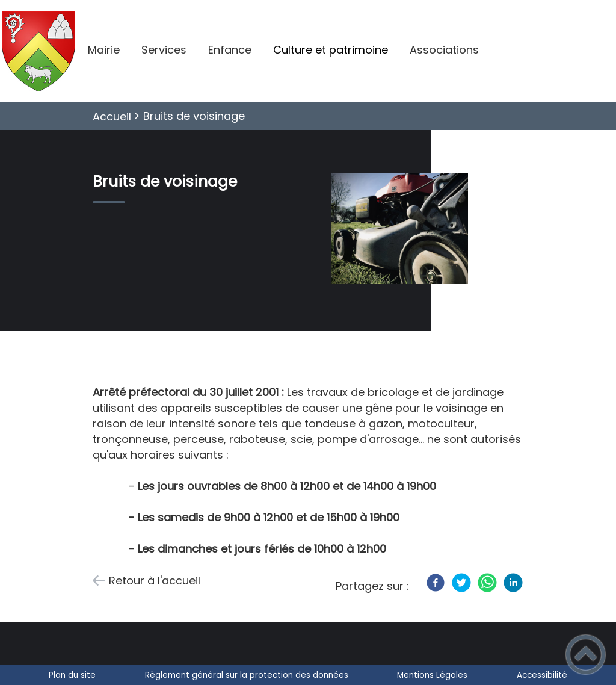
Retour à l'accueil (155, 581)
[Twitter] (461, 583)
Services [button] (164, 50)
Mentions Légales (432, 675)
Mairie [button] (104, 50)
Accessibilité (542, 675)
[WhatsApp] (487, 583)
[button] (586, 655)
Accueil (112, 116)
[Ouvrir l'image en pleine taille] (405, 231)
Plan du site (72, 675)
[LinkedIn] (513, 583)
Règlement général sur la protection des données (247, 675)
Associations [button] (444, 50)
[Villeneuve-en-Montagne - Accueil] (38, 51)
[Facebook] (436, 583)
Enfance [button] (230, 50)
